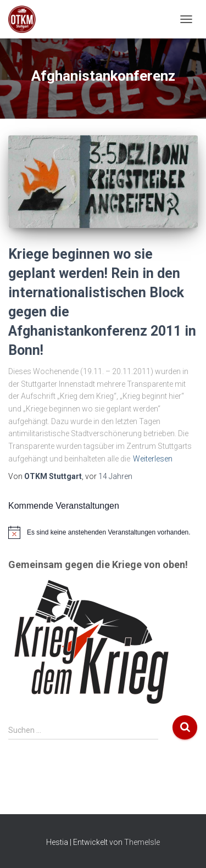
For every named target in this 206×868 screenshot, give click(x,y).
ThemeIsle (142, 842)
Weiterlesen (153, 459)
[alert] (103, 532)
